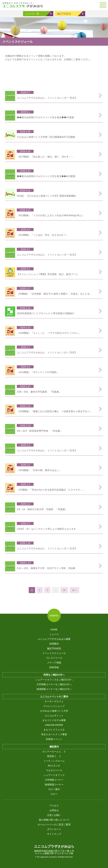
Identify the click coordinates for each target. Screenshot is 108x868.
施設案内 (54, 747)
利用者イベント (54, 739)
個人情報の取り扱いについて (54, 820)
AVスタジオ (54, 766)
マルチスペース (54, 770)
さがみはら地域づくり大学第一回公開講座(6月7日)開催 (46, 137)
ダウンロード (54, 829)
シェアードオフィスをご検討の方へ (54, 680)
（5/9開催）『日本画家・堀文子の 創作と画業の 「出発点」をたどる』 (54, 294)
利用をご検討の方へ (54, 675)
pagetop (54, 615)
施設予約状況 (64, 14)
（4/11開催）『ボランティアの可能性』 (38, 372)
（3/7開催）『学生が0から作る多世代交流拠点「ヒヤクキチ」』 (51, 490)
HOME (54, 630)
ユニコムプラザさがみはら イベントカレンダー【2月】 (47, 450)
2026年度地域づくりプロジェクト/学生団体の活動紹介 (46, 313)
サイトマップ (54, 834)
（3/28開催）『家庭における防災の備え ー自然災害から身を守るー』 (54, 411)
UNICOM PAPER (54, 725)
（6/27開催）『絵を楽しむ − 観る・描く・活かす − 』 (45, 157)
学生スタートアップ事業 (54, 734)
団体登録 (54, 667)
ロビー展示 (54, 789)
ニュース (54, 634)
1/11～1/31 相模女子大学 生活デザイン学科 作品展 (46, 568)
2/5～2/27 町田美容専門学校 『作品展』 (40, 431)
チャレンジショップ (54, 706)
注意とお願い (54, 815)
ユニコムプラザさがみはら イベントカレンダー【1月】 (47, 548)
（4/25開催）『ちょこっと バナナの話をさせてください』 (49, 333)
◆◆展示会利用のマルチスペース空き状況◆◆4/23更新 (46, 176)
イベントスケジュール (54, 653)
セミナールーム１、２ (54, 751)
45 (64, 590)
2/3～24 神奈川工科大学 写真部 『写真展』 (42, 509)
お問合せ (54, 810)
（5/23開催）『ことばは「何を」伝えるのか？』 (43, 235)
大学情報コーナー (54, 780)
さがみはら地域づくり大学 (54, 711)
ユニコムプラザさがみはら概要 (54, 639)
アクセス (54, 806)
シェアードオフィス (54, 775)
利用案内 (54, 644)
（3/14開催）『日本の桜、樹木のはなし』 (39, 470)
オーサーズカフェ (54, 701)
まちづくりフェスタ (54, 730)
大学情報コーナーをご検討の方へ (54, 684)
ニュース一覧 (32, 14)
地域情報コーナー (54, 785)
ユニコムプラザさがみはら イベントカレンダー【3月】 (47, 352)
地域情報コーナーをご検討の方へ (54, 689)
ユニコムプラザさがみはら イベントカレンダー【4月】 (47, 255)
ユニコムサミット (54, 716)
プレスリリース (54, 658)
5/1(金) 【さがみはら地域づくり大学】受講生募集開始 (46, 196)
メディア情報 (54, 663)
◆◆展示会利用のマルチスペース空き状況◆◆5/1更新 (45, 117)
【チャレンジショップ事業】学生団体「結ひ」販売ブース (47, 274)
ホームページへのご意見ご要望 (54, 824)
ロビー (54, 794)
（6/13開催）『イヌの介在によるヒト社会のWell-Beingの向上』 (51, 215)
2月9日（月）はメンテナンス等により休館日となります (46, 529)
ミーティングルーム (54, 761)
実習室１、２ (54, 756)
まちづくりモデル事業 (54, 720)
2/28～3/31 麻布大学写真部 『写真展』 (39, 392)
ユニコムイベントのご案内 (54, 696)
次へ (74, 590)
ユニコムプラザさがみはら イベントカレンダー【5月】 (47, 98)
